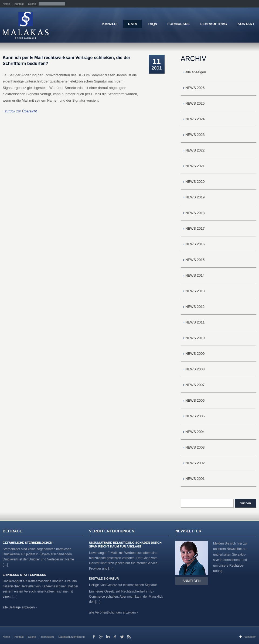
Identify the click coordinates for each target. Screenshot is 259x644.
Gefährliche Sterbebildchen (28, 543)
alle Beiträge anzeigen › (20, 607)
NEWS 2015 (194, 260)
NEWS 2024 (194, 119)
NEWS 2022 (194, 150)
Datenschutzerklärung (71, 637)
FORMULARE (178, 24)
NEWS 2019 (194, 197)
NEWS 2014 (194, 275)
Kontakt (19, 4)
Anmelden (192, 581)
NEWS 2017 (194, 228)
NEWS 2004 (194, 432)
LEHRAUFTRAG (214, 24)
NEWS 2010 (194, 338)
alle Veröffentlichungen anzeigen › (113, 612)
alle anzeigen (195, 72)
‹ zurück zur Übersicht (20, 111)
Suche (32, 4)
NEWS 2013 (194, 291)
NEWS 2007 (194, 385)
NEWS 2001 (194, 479)
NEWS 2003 (194, 447)
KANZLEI (110, 24)
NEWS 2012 (194, 307)
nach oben (250, 637)
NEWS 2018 (194, 213)
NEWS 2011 (194, 322)
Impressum (47, 637)
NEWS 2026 (194, 88)
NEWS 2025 (194, 103)
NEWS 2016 (194, 244)
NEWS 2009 (194, 354)
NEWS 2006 (194, 400)
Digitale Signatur (104, 578)
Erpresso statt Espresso (25, 575)
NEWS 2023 (194, 135)
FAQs (152, 24)
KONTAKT (246, 24)
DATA (132, 24)
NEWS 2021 (194, 166)
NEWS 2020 (194, 182)
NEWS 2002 (194, 463)
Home (6, 4)
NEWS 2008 (194, 369)
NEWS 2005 (194, 416)
